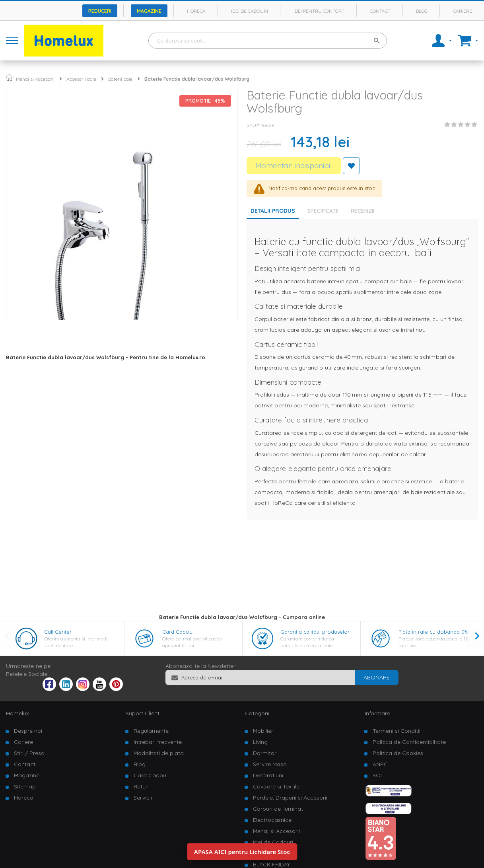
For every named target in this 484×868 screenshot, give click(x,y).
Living (260, 742)
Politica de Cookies (398, 753)
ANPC (380, 764)
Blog (422, 11)
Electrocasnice (272, 820)
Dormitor (265, 753)
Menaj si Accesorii (35, 79)
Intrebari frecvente (158, 742)
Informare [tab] (377, 713)
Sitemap (25, 786)
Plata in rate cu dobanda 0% (433, 632)
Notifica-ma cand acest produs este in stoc (322, 188)
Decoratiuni (268, 775)
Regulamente (151, 731)
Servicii (143, 798)
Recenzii (363, 211)
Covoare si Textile (276, 786)
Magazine (149, 11)
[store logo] (64, 41)
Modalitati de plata (159, 753)
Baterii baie (120, 79)
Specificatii (323, 211)
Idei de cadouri (250, 11)
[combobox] (268, 41)
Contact (380, 11)
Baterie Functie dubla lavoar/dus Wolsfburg (197, 79)
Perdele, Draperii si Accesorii (290, 798)
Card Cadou (177, 632)
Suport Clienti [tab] (143, 713)
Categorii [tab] (257, 713)
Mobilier (263, 731)
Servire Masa (270, 764)
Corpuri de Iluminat (278, 809)
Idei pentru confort (319, 11)
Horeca (196, 11)
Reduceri (100, 11)
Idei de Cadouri (273, 842)
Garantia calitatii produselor (315, 632)
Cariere (463, 11)
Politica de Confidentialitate (409, 742)
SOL (378, 775)
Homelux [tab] (17, 713)
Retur (141, 786)
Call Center (58, 632)
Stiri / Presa (29, 753)
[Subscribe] (377, 677)
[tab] (325, 211)
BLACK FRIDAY (271, 864)
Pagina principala (9, 77)
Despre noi (28, 731)
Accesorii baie (81, 79)
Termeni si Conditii (397, 731)
